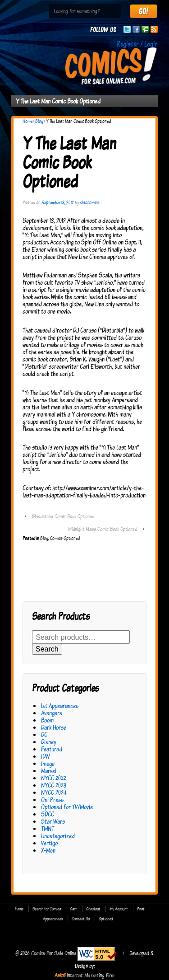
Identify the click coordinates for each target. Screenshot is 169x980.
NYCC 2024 (54, 792)
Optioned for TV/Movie (67, 807)
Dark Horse (54, 727)
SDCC (48, 814)
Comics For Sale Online (54, 953)
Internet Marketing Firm (91, 975)
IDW (45, 756)
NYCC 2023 (54, 785)
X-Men (48, 850)
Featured (52, 749)
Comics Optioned (65, 538)
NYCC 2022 (54, 778)
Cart (73, 909)
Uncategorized (58, 836)
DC (44, 734)
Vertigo (49, 843)
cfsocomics (90, 202)
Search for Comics (47, 909)
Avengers (52, 713)
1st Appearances (60, 706)
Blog (39, 121)
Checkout (93, 909)
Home (27, 121)
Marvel (49, 771)
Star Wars (53, 821)
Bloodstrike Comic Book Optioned (63, 516)
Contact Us (81, 919)
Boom (47, 720)
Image (48, 763)
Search (47, 649)
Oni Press (52, 799)
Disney (49, 742)
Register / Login (137, 44)
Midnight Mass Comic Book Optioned (103, 529)
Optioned (106, 919)
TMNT (48, 828)
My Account (119, 909)
